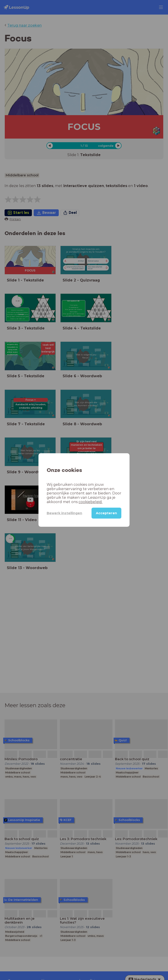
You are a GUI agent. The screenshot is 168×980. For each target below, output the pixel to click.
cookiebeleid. (90, 502)
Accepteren (106, 513)
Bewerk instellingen (64, 513)
